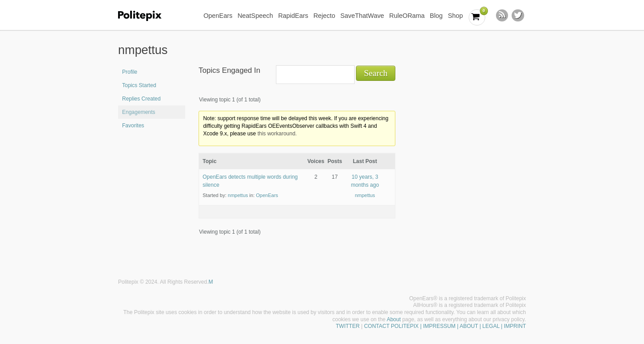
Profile (130, 72)
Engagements (139, 112)
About (394, 319)
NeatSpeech (255, 16)
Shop (455, 16)
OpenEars (218, 16)
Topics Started (139, 85)
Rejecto (324, 16)
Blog (436, 16)
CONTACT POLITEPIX (391, 326)
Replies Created (141, 99)
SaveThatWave (362, 16)
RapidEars (293, 16)
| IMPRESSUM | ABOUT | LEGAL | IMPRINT (472, 326)
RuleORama (407, 16)
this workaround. (277, 134)
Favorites (133, 126)
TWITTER (348, 326)
